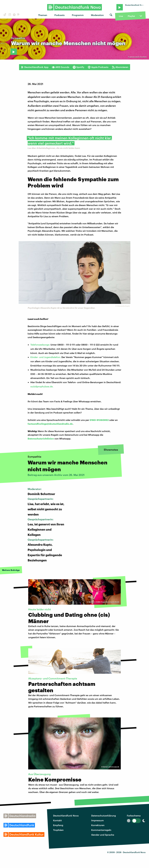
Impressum (97, 820)
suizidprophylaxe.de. (42, 386)
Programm (78, 15)
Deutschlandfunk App (35, 67)
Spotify (79, 67)
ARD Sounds (61, 67)
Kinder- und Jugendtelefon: (46, 357)
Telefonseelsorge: (40, 345)
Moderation (97, 15)
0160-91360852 (99, 420)
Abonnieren (120, 67)
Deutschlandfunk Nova (66, 816)
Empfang (58, 825)
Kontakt (57, 820)
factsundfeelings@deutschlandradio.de (50, 424)
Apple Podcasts (98, 67)
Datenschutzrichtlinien (41, 439)
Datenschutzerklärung (104, 816)
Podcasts (60, 15)
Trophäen (58, 830)
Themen (43, 15)
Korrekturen (98, 825)
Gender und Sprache (103, 835)
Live (121, 16)
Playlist (131, 16)
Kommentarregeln (101, 830)
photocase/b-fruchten (138, 57)
